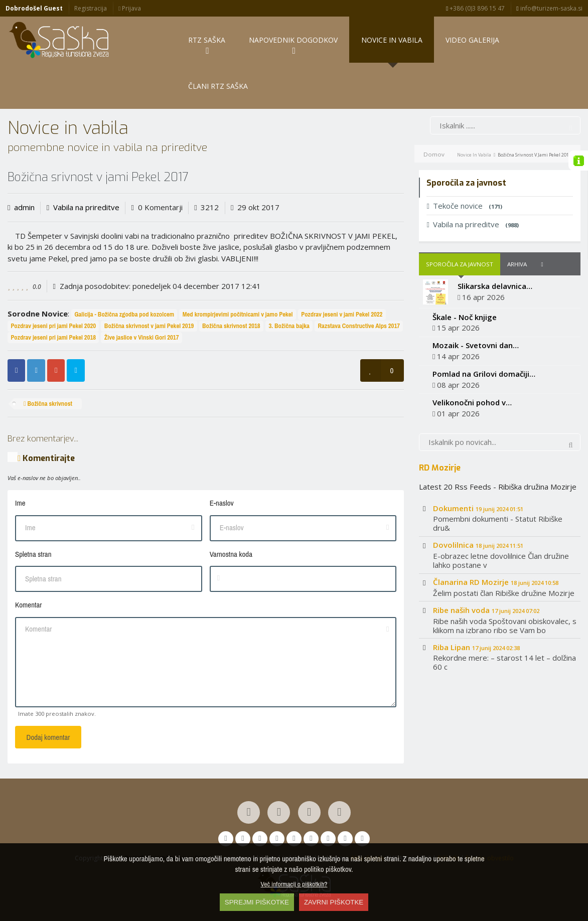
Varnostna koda (231, 554)
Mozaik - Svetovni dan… (476, 345)
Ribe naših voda (486, 610)
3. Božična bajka (289, 326)
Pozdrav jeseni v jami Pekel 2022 (342, 314)
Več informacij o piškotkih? (294, 884)
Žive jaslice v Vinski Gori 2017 (142, 337)
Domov (434, 154)
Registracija (91, 8)
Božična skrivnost (48, 404)
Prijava (130, 8)
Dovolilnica (478, 545)
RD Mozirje (440, 468)
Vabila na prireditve (86, 207)
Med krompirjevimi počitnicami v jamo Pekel (238, 314)
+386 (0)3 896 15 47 (475, 8)
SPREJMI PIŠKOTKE (257, 902)
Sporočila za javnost (460, 264)
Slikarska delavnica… (495, 286)
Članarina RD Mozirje (496, 582)
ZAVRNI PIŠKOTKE (334, 902)
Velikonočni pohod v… (472, 402)
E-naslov (222, 503)
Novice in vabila (474, 155)
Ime (20, 503)
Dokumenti (478, 508)
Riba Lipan (476, 647)
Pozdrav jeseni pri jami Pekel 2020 (53, 326)
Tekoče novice (464, 206)
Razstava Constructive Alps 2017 (359, 326)
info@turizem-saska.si (549, 8)
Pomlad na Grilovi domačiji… (484, 374)
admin (24, 207)
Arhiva (517, 264)
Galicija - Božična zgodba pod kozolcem (124, 314)
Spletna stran (33, 554)
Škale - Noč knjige (465, 317)
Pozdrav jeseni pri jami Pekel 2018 (53, 337)
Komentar (28, 605)
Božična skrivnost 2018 (231, 326)
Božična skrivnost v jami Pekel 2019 (149, 326)
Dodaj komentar (48, 737)
